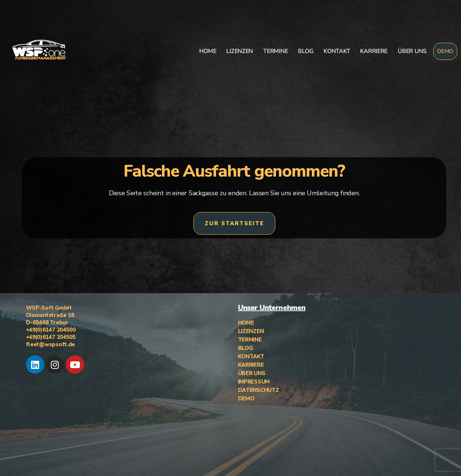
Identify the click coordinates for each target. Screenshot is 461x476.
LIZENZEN (240, 51)
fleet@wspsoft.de (51, 344)
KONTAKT (337, 51)
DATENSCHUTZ (259, 390)
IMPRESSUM (254, 382)
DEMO (445, 51)
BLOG (306, 51)
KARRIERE (374, 51)
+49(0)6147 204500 (51, 330)
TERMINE (275, 51)
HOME (208, 51)
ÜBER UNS (412, 51)
